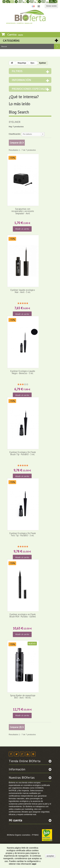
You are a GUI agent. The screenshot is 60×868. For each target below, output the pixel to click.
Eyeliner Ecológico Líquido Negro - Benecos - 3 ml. (23, 372)
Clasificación (15, 134)
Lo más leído (19, 104)
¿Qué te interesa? (24, 97)
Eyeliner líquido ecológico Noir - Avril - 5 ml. (23, 291)
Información (21, 80)
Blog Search (19, 112)
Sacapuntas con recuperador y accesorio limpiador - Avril (23, 211)
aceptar (50, 856)
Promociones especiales (30, 89)
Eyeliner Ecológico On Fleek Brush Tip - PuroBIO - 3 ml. (23, 453)
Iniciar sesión (51, 6)
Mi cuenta (15, 820)
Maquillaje (22, 63)
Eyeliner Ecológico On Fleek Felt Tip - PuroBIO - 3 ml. (23, 534)
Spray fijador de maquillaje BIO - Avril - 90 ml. (23, 697)
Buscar (57, 46)
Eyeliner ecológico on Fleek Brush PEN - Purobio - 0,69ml (23, 615)
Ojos (32, 63)
